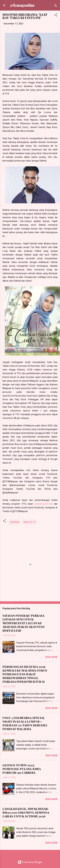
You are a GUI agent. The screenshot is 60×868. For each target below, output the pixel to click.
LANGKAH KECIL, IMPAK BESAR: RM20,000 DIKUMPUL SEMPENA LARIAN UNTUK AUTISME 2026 (26, 813)
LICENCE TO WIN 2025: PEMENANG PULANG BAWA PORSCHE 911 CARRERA (22, 769)
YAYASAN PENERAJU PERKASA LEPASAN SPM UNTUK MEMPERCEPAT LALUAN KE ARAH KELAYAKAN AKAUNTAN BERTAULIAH (24, 623)
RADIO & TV (30, 522)
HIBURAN (15, 522)
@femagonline (22, 5)
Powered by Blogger (30, 862)
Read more (51, 657)
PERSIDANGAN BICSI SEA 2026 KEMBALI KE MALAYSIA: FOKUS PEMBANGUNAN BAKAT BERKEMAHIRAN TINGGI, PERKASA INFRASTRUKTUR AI (25, 674)
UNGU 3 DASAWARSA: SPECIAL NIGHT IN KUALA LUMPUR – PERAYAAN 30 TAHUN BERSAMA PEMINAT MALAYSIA (25, 723)
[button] (56, 15)
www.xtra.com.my (43, 504)
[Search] (56, 6)
